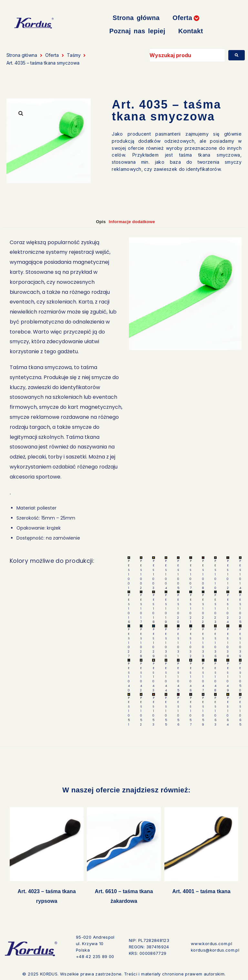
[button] (186, 18)
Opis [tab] (94, 221)
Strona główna (22, 55)
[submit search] (237, 55)
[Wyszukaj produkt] (187, 55)
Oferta (52, 55)
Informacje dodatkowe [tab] (137, 221)
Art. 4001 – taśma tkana (201, 892)
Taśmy (74, 55)
